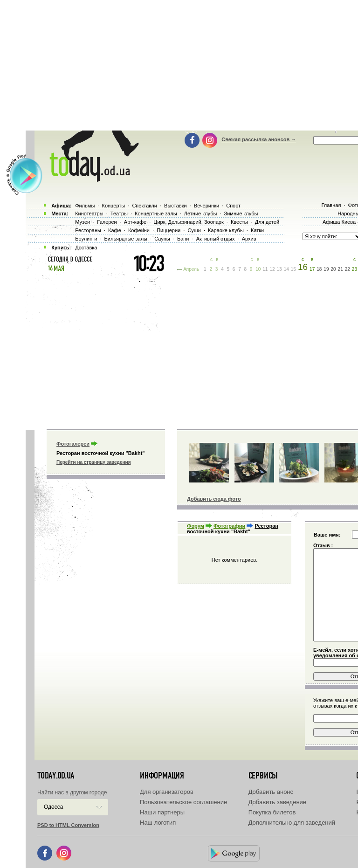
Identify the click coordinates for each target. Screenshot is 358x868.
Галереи (107, 222)
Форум (196, 526)
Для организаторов (167, 792)
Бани (183, 239)
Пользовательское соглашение (183, 802)
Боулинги (86, 239)
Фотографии (229, 526)
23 (355, 269)
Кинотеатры (89, 214)
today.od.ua (56, 776)
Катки (257, 230)
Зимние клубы (241, 214)
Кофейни (139, 230)
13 (279, 269)
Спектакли (145, 206)
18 (319, 269)
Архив (249, 239)
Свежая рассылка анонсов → (259, 139)
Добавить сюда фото (214, 499)
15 (293, 269)
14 (286, 269)
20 (333, 269)
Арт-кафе (135, 222)
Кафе (115, 230)
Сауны (162, 239)
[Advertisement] (192, 350)
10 (258, 269)
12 (272, 269)
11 (265, 269)
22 (348, 269)
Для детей (267, 222)
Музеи (83, 222)
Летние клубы (201, 214)
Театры (119, 214)
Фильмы (85, 206)
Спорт (233, 206)
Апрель (191, 269)
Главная (331, 205)
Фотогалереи (73, 444)
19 (326, 269)
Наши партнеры (162, 812)
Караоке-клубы (226, 230)
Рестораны (88, 230)
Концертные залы (156, 214)
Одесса (53, 807)
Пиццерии (169, 230)
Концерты (113, 206)
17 (312, 269)
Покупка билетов (272, 812)
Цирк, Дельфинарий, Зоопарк (188, 222)
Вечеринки (207, 206)
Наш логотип (158, 823)
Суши (194, 230)
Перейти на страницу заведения (93, 462)
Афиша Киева (339, 222)
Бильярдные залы (126, 239)
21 (341, 269)
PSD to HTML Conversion (68, 825)
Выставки (176, 206)
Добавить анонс (271, 792)
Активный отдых (216, 239)
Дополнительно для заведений (292, 823)
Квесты (239, 222)
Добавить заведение (277, 802)
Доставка (86, 248)
